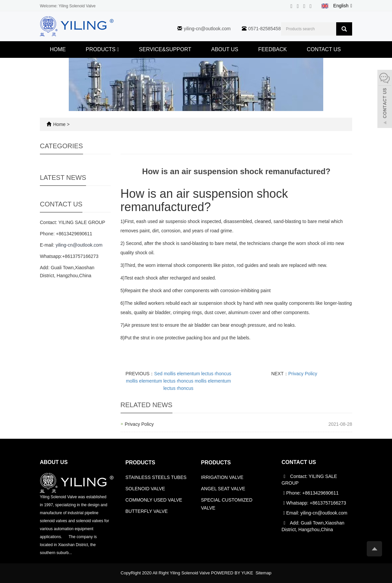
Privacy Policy (303, 374)
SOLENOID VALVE (145, 489)
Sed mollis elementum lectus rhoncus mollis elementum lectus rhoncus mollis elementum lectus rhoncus (179, 381)
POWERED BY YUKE (233, 573)
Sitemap (263, 573)
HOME (58, 49)
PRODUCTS (102, 49)
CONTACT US (324, 49)
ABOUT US (225, 49)
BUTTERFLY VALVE (147, 511)
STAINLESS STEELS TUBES (156, 477)
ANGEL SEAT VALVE (223, 489)
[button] (118, 49)
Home (59, 124)
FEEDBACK (272, 49)
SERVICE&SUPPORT (165, 49)
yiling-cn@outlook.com (207, 29)
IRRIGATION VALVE (222, 477)
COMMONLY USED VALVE (154, 500)
